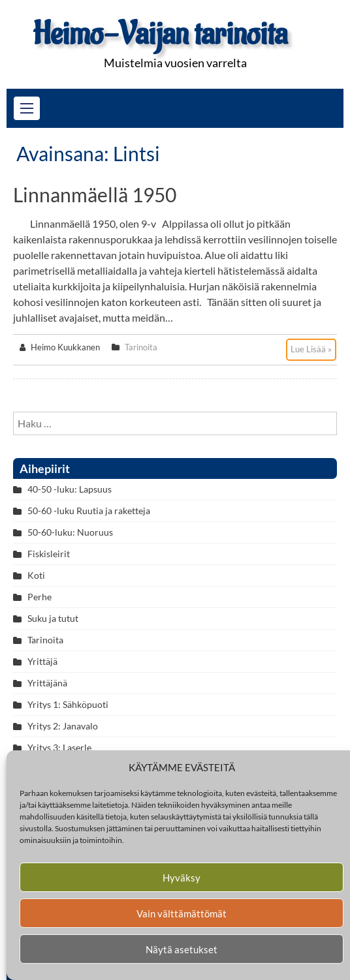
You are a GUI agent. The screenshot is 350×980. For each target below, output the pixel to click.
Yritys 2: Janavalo (63, 726)
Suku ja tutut (53, 618)
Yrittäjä (42, 661)
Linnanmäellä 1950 (95, 194)
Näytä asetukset (182, 949)
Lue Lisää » (311, 349)
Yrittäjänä (47, 683)
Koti (36, 575)
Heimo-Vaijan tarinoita (160, 34)
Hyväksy (182, 878)
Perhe (40, 597)
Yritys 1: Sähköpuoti (68, 704)
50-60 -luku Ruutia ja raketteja (89, 511)
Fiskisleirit (49, 554)
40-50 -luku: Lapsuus (70, 489)
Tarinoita (141, 347)
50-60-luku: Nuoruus (70, 532)
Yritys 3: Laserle (59, 747)
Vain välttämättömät (182, 913)
